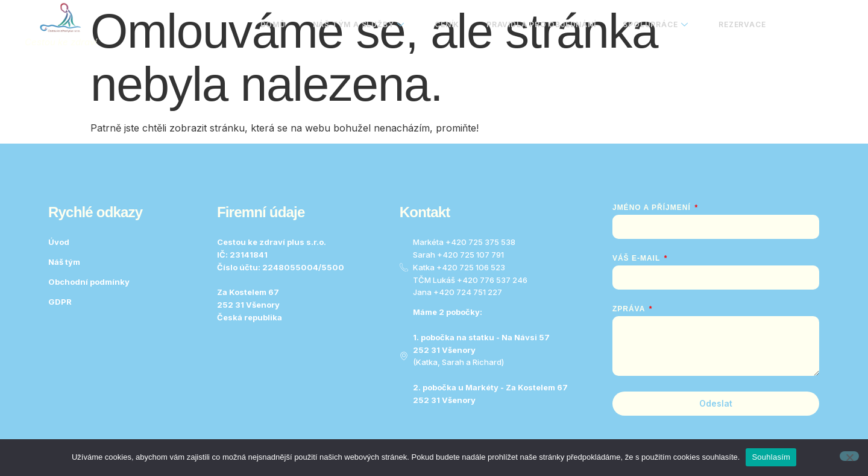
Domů (262, 24)
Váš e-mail (637, 258)
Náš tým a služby (350, 24)
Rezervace (741, 24)
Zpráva (630, 309)
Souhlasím (771, 457)
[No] (849, 456)
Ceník (440, 24)
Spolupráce (653, 24)
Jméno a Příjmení (653, 208)
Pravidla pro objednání (536, 24)
